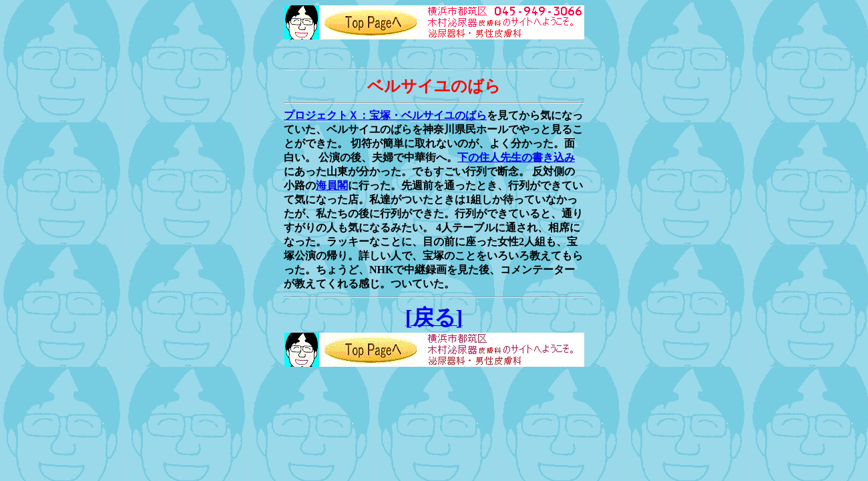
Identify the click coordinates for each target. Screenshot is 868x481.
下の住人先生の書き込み (516, 157)
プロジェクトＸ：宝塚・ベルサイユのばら (385, 115)
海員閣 (332, 185)
